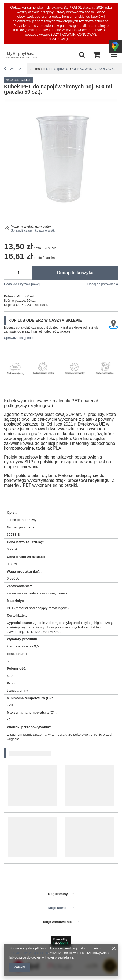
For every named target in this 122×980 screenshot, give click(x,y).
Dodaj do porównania (103, 284)
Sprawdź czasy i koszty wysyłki (33, 230)
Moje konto (58, 908)
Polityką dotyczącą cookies (29, 953)
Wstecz (12, 69)
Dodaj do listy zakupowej (22, 284)
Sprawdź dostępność (19, 338)
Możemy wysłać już (25, 226)
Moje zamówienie (58, 922)
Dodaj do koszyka (75, 273)
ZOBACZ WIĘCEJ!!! (61, 39)
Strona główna (57, 69)
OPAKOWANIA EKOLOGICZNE (97, 69)
